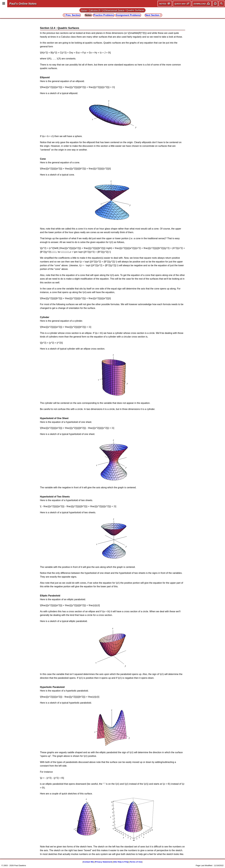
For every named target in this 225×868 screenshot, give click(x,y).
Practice (104, 15)
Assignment (128, 15)
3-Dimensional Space (113, 10)
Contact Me (88, 862)
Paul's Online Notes (23, 4)
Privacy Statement (104, 862)
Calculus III (95, 10)
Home (84, 10)
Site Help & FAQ (121, 862)
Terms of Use (136, 862)
